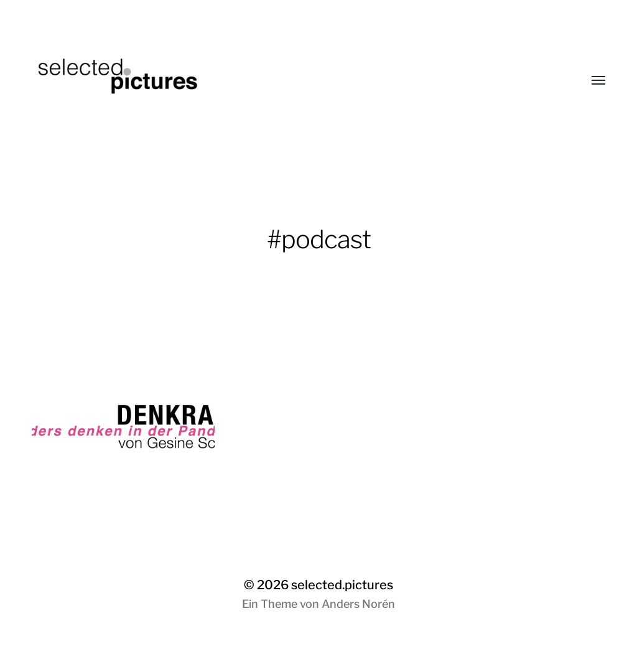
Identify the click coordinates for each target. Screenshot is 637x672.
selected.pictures (342, 585)
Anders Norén (358, 604)
